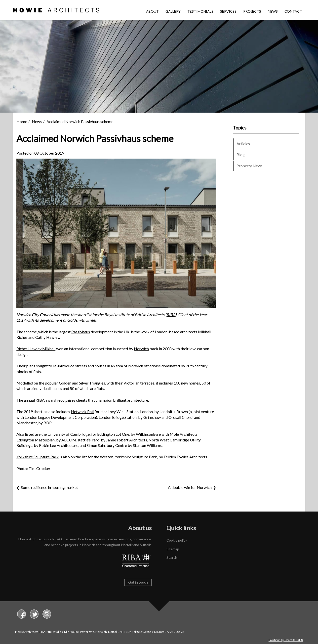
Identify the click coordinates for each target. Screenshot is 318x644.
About (152, 11)
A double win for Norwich (190, 487)
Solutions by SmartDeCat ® (286, 640)
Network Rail (82, 411)
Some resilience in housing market (50, 487)
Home (22, 121)
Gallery (173, 11)
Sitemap (173, 549)
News (273, 11)
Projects (252, 11)
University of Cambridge (69, 434)
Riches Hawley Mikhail (36, 349)
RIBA (171, 315)
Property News (250, 166)
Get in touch (138, 582)
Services (228, 11)
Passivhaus (81, 332)
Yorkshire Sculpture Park (38, 457)
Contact (293, 11)
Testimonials (200, 11)
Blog (241, 154)
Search (172, 557)
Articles (243, 144)
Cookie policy (177, 540)
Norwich (141, 349)
